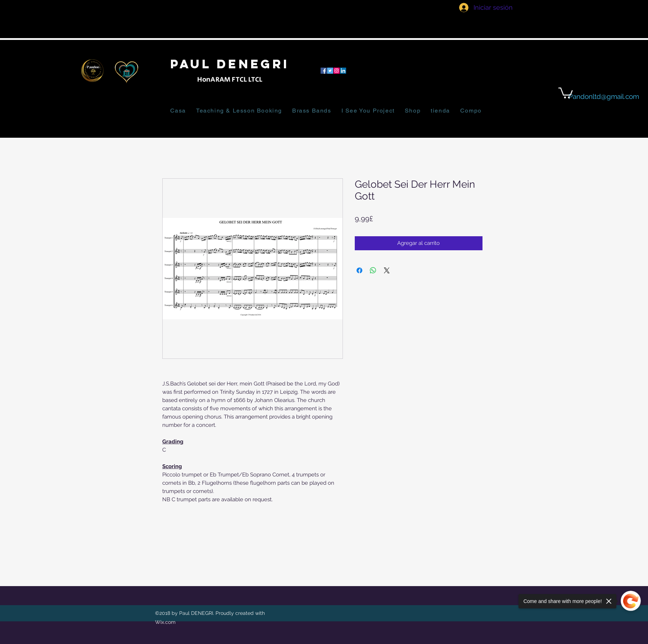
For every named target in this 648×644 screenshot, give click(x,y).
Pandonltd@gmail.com (604, 96)
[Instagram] (337, 71)
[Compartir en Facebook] (359, 270)
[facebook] (324, 71)
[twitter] (330, 71)
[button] (566, 92)
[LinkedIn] (343, 71)
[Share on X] (387, 270)
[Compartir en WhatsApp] (373, 270)
